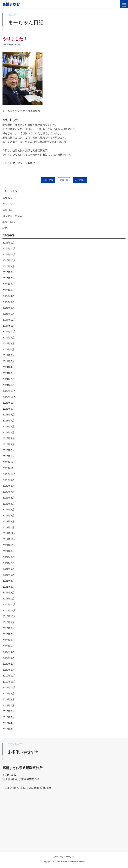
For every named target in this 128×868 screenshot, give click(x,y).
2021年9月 (8, 551)
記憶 (5, 228)
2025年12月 (9, 248)
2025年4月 (8, 296)
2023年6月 (8, 426)
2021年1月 (8, 599)
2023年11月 (9, 397)
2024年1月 (8, 385)
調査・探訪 (9, 222)
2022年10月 (9, 474)
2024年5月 (8, 361)
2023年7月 (8, 421)
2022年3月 (8, 515)
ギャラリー (9, 204)
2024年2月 (8, 379)
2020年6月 (8, 640)
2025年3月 (8, 302)
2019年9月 (8, 693)
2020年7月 (8, 634)
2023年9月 (8, 409)
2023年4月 (8, 438)
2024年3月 (8, 373)
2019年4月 (8, 723)
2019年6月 (8, 711)
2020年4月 (8, 652)
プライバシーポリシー (64, 857)
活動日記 (7, 210)
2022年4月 (8, 509)
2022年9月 (8, 480)
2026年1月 (8, 243)
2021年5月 (8, 575)
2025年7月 (8, 278)
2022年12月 (9, 462)
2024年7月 (8, 349)
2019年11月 (9, 682)
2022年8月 (8, 486)
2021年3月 (8, 587)
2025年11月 (9, 254)
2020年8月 (8, 628)
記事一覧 (64, 180)
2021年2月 (8, 593)
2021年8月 (8, 557)
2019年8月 (8, 699)
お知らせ (7, 198)
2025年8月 (8, 272)
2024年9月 (8, 337)
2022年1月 (8, 527)
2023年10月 (9, 403)
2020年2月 (8, 664)
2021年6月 (8, 569)
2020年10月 (9, 616)
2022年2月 (8, 521)
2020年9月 (8, 622)
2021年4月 (8, 581)
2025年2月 (8, 308)
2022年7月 (8, 492)
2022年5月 (8, 504)
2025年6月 (8, 284)
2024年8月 (8, 343)
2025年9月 (8, 266)
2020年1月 (8, 670)
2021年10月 (9, 545)
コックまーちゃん (12, 216)
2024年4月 (8, 367)
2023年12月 (9, 391)
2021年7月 (8, 563)
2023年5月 (8, 432)
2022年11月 (9, 468)
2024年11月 (9, 326)
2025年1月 (8, 314)
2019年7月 (8, 705)
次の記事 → (80, 180)
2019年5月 (8, 717)
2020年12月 (9, 604)
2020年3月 (8, 658)
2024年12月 (9, 320)
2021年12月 (9, 533)
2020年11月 (9, 610)
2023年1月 (8, 456)
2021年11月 (9, 539)
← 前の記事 (48, 180)
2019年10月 (9, 687)
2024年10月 (9, 331)
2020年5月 (8, 646)
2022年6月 (8, 498)
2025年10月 (9, 260)
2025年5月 (8, 290)
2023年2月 (8, 450)
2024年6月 (8, 355)
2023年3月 (8, 444)
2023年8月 (8, 415)
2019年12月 (9, 676)
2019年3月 (8, 729)
